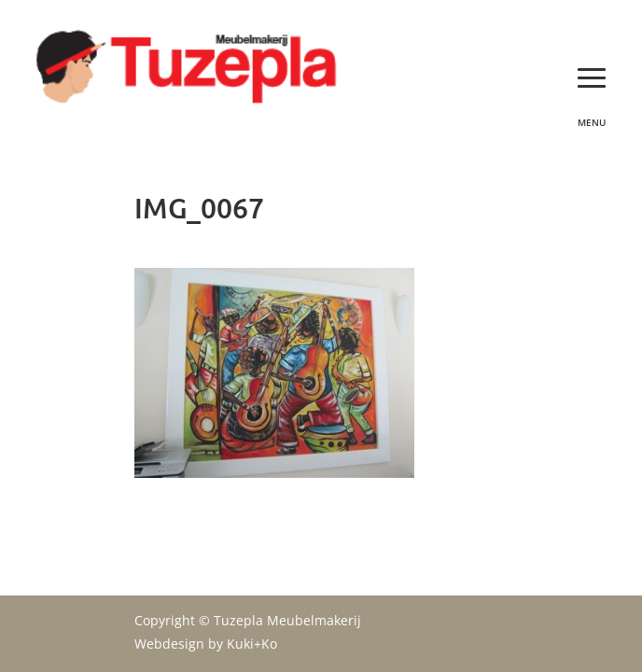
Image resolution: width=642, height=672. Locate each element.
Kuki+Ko (252, 644)
